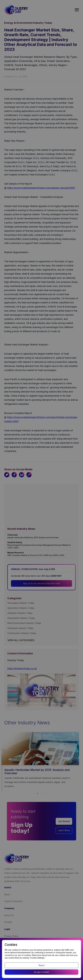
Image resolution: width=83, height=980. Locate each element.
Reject (42, 965)
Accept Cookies (41, 972)
